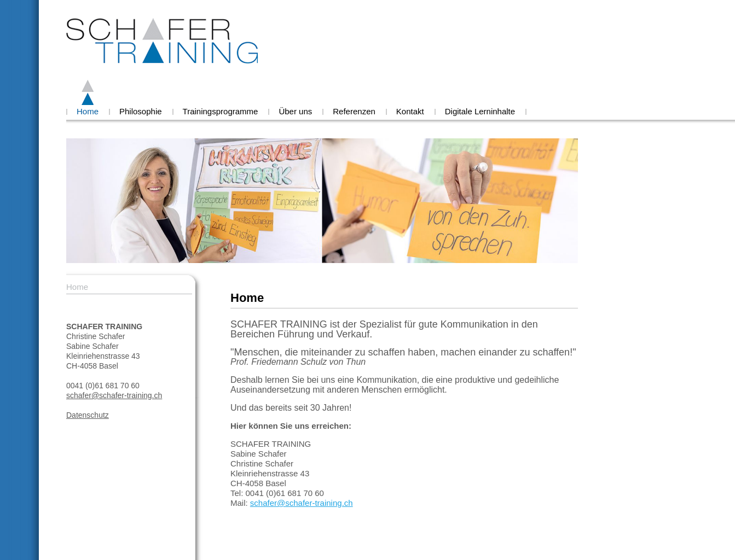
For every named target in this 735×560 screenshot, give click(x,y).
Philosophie (141, 111)
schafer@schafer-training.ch (114, 395)
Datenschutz (88, 415)
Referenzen (354, 111)
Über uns (295, 111)
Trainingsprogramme (221, 111)
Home (88, 111)
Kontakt (410, 111)
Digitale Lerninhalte (480, 111)
